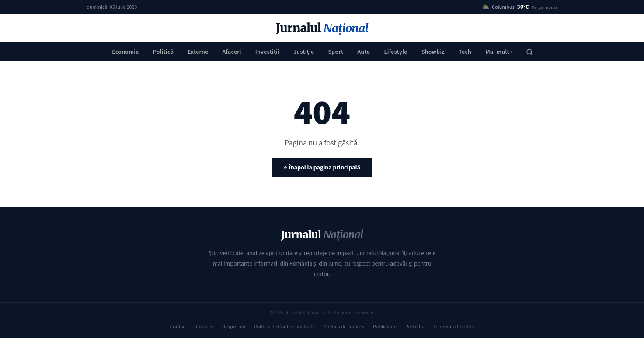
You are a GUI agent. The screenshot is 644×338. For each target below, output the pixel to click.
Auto (364, 52)
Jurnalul (322, 28)
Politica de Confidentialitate (284, 327)
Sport (336, 52)
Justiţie (304, 52)
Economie (125, 52)
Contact (179, 327)
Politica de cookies (344, 327)
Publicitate (385, 327)
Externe (198, 52)
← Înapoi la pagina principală (322, 168)
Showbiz (433, 52)
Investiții (267, 52)
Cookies (205, 327)
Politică (164, 52)
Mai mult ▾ (499, 52)
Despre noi (234, 327)
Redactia (415, 327)
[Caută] (529, 52)
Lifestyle (395, 52)
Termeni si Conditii (454, 327)
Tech (465, 52)
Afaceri (232, 52)
